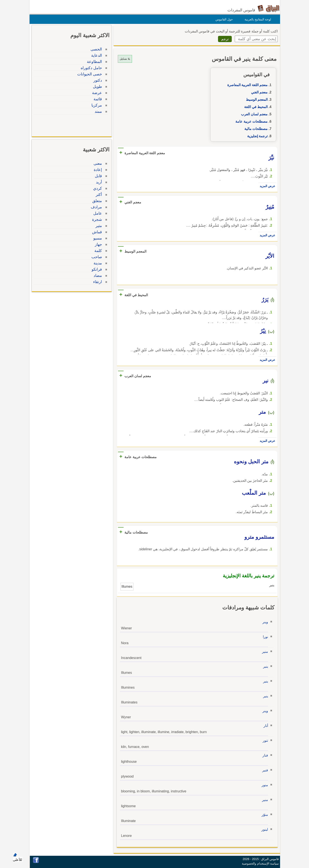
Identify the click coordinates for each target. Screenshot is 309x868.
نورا (264, 637)
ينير (264, 666)
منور (264, 785)
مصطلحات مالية (255, 129)
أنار (265, 726)
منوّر (264, 815)
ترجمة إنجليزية (256, 136)
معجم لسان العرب (253, 114)
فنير (264, 770)
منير (264, 652)
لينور (264, 829)
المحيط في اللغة (255, 107)
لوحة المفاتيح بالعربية (257, 19)
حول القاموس (223, 19)
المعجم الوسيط (256, 100)
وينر (264, 622)
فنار (264, 755)
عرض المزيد (266, 186)
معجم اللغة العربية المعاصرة (246, 85)
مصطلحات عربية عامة (250, 121)
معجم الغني (258, 92)
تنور (264, 741)
